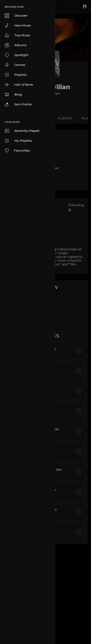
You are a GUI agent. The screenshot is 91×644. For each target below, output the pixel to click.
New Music (18, 25)
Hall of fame (19, 85)
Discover (16, 16)
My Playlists (18, 141)
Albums (16, 45)
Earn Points (18, 104)
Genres (15, 65)
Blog (13, 95)
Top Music (17, 35)
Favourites (17, 151)
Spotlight (17, 55)
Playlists (16, 75)
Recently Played (22, 131)
